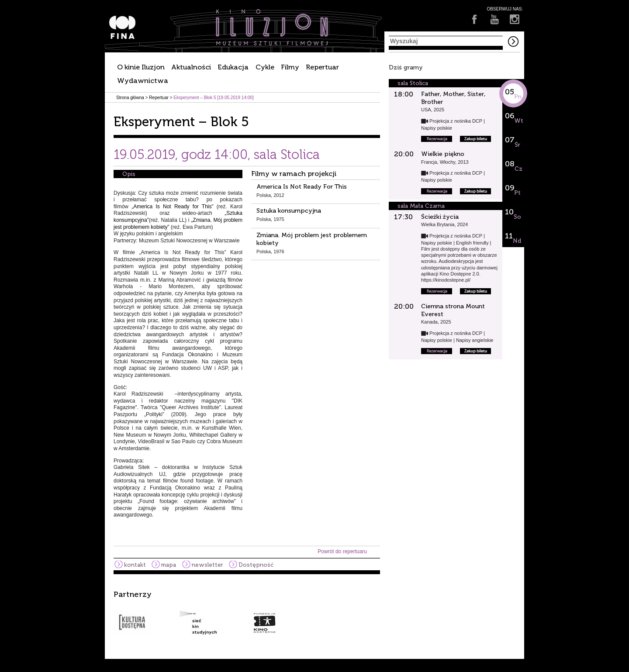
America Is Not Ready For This (302, 187)
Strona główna (130, 98)
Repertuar (322, 67)
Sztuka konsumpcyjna (289, 211)
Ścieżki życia (440, 217)
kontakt (135, 565)
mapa (169, 565)
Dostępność (256, 565)
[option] (314, 613)
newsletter (207, 565)
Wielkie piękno (443, 154)
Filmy (290, 67)
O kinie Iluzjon (141, 67)
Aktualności (191, 67)
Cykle (265, 67)
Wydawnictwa (143, 81)
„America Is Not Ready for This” (172, 207)
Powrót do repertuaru (342, 551)
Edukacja (233, 67)
